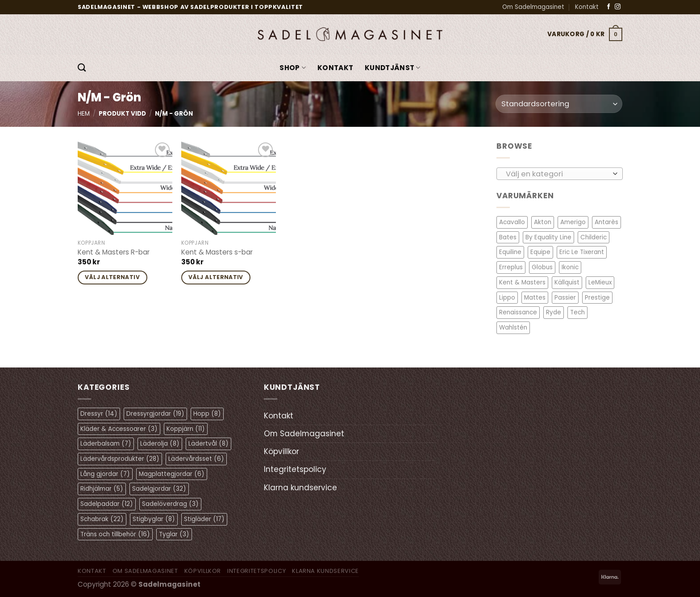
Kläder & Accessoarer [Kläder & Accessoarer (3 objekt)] (119, 429)
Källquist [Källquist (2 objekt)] (567, 282)
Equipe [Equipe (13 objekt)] (540, 252)
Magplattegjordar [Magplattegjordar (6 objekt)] (172, 474)
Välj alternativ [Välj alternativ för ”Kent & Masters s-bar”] (216, 277)
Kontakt (587, 7)
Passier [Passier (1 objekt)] (565, 297)
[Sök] (82, 68)
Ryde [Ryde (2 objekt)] (554, 312)
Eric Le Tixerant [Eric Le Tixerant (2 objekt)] (582, 252)
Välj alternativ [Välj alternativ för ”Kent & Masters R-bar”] (112, 277)
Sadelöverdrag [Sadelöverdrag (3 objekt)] (170, 504)
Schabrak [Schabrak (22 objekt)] (102, 519)
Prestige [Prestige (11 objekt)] (597, 297)
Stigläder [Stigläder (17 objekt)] (204, 519)
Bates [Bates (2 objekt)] (508, 237)
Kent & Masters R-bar (114, 252)
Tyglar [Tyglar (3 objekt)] (174, 534)
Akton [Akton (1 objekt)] (543, 222)
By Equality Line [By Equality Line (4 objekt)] (548, 237)
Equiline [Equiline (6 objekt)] (510, 252)
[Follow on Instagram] (618, 7)
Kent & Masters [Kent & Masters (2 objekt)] (522, 282)
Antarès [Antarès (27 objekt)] (606, 222)
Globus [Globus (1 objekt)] (542, 267)
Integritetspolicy (295, 469)
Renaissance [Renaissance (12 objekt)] (518, 312)
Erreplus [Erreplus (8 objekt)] (511, 267)
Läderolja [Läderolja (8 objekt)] (160, 444)
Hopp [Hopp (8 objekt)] (207, 414)
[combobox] (560, 173)
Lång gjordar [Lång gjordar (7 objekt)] (105, 474)
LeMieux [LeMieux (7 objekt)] (600, 282)
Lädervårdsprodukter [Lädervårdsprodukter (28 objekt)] (120, 459)
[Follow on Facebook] (609, 7)
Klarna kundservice (300, 488)
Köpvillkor (281, 451)
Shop (293, 68)
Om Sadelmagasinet (533, 7)
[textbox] (557, 174)
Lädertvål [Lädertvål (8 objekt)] (208, 444)
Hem (84, 114)
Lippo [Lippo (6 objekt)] (507, 297)
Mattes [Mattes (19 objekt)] (535, 297)
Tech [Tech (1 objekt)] (577, 312)
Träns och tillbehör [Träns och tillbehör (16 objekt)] (115, 534)
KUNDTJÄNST (393, 68)
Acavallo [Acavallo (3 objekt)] (512, 222)
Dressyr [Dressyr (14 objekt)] (99, 414)
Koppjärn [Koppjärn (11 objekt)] (186, 429)
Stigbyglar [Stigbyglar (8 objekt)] (154, 519)
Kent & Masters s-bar (217, 252)
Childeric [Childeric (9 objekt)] (594, 237)
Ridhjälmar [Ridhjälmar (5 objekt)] (102, 489)
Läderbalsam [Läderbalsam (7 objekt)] (106, 444)
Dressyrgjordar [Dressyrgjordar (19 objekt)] (155, 414)
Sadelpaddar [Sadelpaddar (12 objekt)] (107, 504)
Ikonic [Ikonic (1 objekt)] (570, 267)
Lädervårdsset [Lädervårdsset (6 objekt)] (196, 459)
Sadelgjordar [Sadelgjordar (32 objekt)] (159, 489)
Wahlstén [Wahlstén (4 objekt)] (513, 328)
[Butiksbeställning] (559, 104)
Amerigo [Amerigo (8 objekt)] (573, 222)
